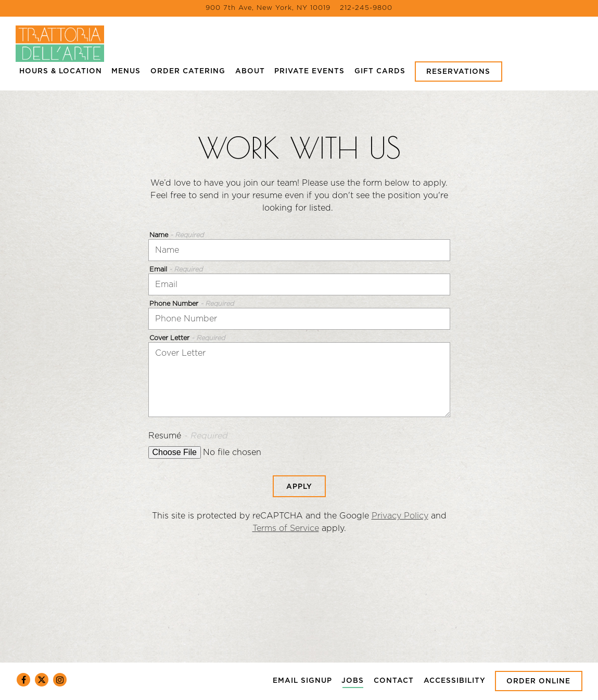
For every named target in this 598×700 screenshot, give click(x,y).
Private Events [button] (309, 71)
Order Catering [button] (188, 71)
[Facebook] (23, 680)
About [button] (250, 71)
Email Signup (302, 681)
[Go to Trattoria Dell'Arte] (268, 8)
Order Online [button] (539, 681)
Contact (394, 681)
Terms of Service (286, 528)
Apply (299, 486)
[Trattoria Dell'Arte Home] (60, 43)
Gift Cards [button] (380, 71)
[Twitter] (42, 680)
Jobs (353, 681)
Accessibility (455, 681)
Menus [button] (126, 71)
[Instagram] (60, 680)
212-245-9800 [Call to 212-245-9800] (366, 8)
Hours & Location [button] (61, 71)
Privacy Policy (400, 516)
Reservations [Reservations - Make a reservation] (459, 72)
